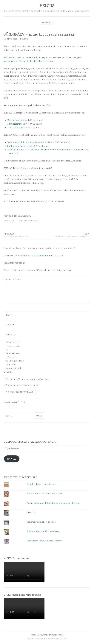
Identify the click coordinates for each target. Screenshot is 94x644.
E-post (10, 325)
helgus (24, 39)
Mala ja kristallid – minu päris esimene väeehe (31, 142)
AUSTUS (31, 512)
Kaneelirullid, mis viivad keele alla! (44, 493)
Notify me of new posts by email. (23, 385)
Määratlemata (23, 216)
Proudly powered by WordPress (47, 635)
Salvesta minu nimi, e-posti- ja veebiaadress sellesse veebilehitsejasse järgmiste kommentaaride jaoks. (13, 357)
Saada (12, 459)
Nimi (9, 315)
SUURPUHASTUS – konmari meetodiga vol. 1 (69, 235)
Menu (49, 22)
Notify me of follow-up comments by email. (28, 379)
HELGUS (47, 6)
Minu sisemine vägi (17, 124)
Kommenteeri (12, 281)
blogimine (10, 221)
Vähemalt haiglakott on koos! (41, 522)
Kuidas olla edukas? (17, 127)
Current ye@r (11, 402)
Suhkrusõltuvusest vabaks (20, 146)
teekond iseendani (29, 221)
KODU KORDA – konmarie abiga (25, 235)
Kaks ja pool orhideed (18, 120)
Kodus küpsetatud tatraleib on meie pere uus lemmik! (54, 503)
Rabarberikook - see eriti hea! (41, 484)
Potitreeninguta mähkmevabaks (43, 531)
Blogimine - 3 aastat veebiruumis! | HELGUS (41, 256)
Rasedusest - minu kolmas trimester (45, 541)
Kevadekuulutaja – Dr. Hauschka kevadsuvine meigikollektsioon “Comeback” (46, 150)
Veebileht (11, 334)
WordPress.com (59, 639)
